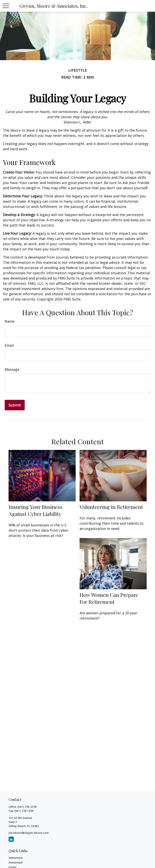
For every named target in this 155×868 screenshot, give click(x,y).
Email (9, 345)
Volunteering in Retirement (111, 507)
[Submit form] (15, 405)
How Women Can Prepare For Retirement (109, 598)
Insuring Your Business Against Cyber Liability (35, 510)
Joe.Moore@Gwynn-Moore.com (29, 833)
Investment (16, 862)
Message (12, 369)
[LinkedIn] (11, 839)
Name (10, 321)
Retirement (16, 858)
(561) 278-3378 (27, 807)
